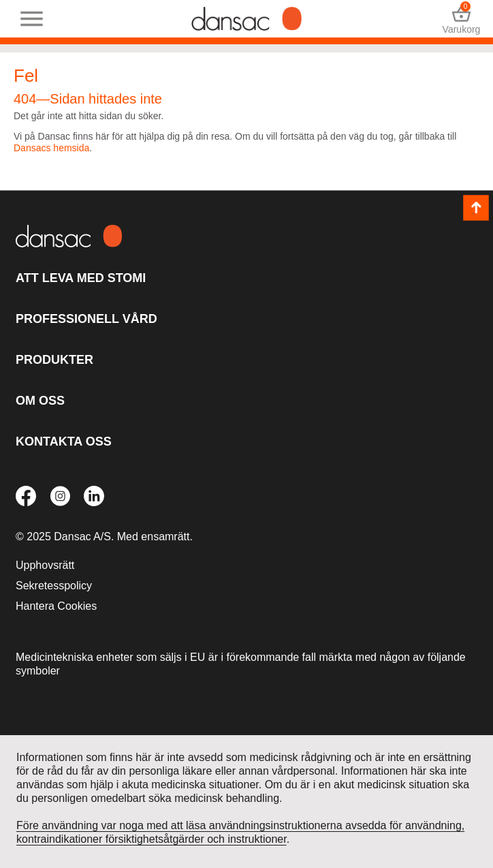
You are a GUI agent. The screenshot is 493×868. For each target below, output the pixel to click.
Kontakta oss (64, 441)
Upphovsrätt (45, 565)
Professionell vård (86, 319)
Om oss (40, 401)
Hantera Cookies (56, 606)
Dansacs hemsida (51, 148)
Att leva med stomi (81, 278)
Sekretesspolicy (54, 586)
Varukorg (461, 19)
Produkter (54, 360)
